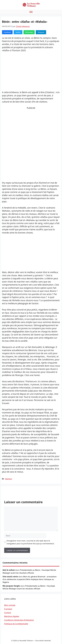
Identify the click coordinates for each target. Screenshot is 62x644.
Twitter (18, 32)
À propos (8, 609)
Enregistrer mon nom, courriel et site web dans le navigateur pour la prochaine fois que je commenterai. (31, 542)
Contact (8, 613)
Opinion (8, 479)
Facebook (7, 32)
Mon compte (10, 605)
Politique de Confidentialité (16, 624)
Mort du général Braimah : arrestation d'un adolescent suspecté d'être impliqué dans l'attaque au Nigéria (30, 579)
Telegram (41, 32)
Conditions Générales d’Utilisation (19, 620)
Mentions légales (12, 616)
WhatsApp (29, 32)
